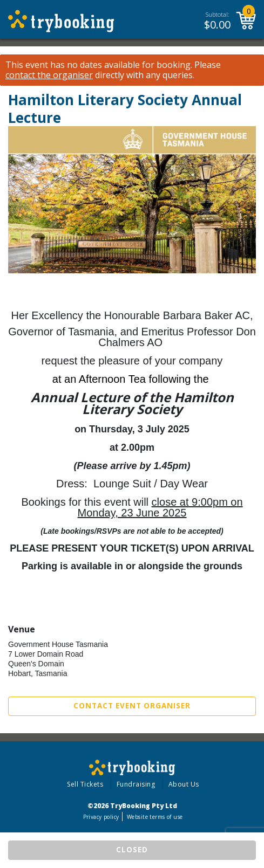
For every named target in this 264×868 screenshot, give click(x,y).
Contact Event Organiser (132, 706)
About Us (184, 784)
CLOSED (132, 850)
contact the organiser (49, 75)
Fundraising (136, 784)
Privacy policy (101, 817)
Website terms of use (155, 817)
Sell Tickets (85, 784)
